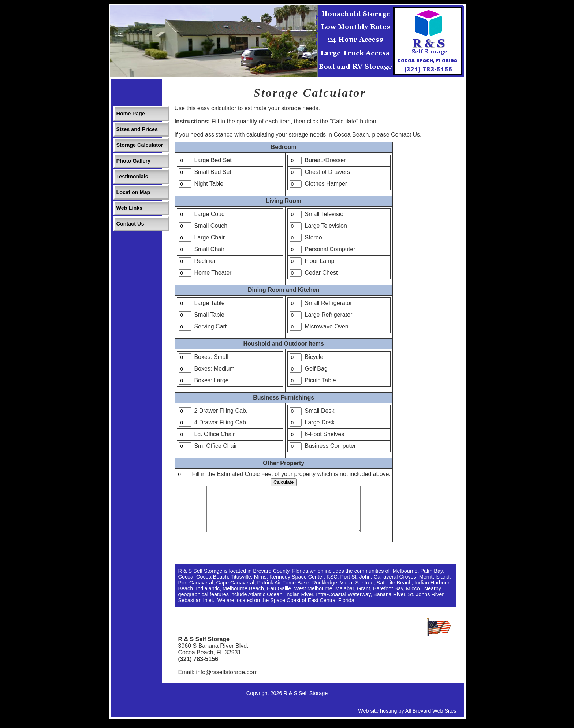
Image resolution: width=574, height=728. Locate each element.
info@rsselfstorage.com (227, 681)
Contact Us (130, 224)
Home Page (131, 114)
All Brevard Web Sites (431, 720)
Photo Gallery (134, 161)
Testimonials (132, 177)
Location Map (133, 192)
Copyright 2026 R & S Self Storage (287, 702)
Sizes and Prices (137, 129)
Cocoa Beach (351, 135)
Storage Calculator (140, 145)
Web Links (130, 208)
